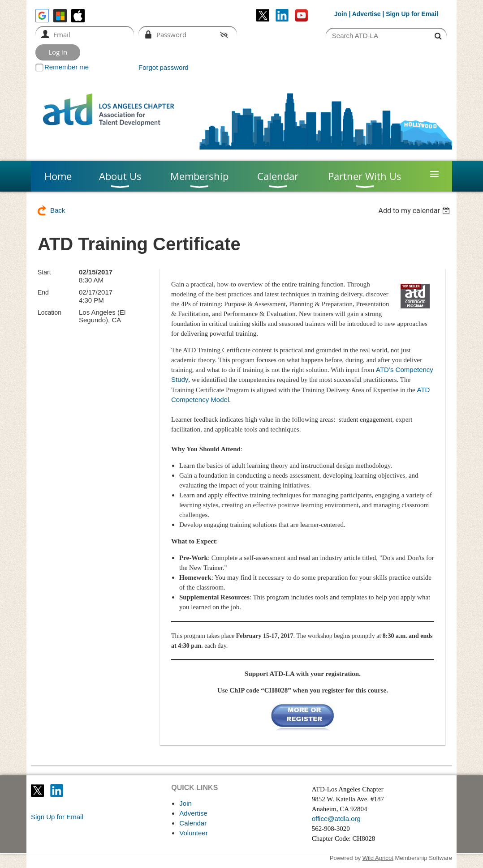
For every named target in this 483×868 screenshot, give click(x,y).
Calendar (193, 823)
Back (58, 210)
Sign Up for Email (57, 817)
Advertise (367, 14)
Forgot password (164, 67)
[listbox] (415, 211)
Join (341, 14)
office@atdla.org (336, 819)
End (43, 292)
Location (50, 312)
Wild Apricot (378, 858)
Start (44, 272)
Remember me (67, 67)
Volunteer (193, 833)
